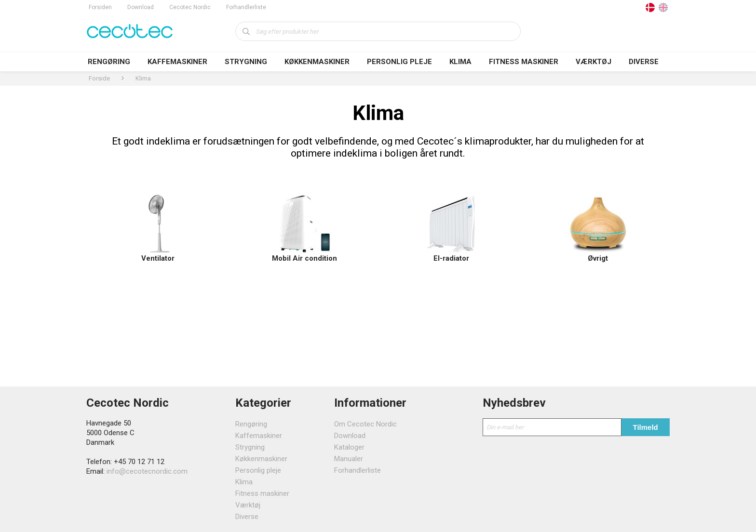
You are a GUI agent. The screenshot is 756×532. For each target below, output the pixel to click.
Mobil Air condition (304, 258)
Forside (99, 78)
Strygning (246, 62)
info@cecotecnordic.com (147, 471)
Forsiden (100, 7)
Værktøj (594, 62)
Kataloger (349, 447)
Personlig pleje (399, 62)
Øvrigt (598, 258)
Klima (460, 62)
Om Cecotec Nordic (365, 424)
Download (141, 7)
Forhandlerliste (246, 7)
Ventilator (158, 258)
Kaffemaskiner (177, 62)
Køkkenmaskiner (317, 62)
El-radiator (451, 258)
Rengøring (109, 62)
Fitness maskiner (524, 62)
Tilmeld (646, 427)
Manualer (349, 459)
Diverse (644, 62)
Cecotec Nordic (190, 7)
